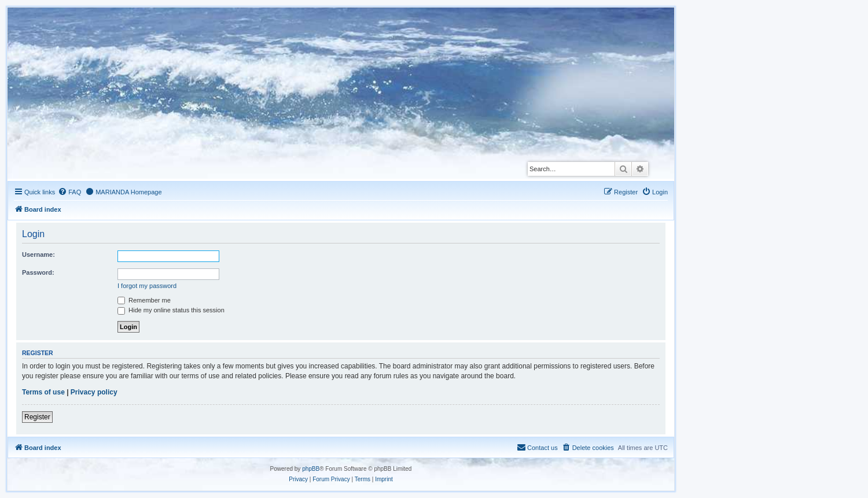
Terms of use (43, 392)
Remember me (144, 300)
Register (37, 417)
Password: (38, 272)
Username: (38, 254)
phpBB (311, 469)
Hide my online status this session (171, 310)
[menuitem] (69, 192)
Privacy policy (94, 392)
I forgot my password (147, 286)
